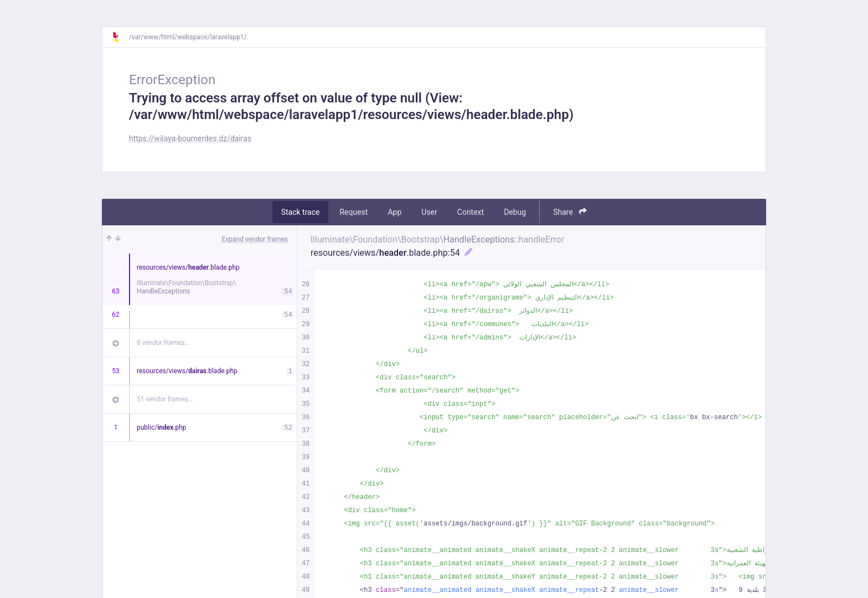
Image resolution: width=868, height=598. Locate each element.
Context (471, 212)
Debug (515, 212)
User (429, 212)
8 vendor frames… (163, 343)
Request (353, 212)
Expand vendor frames (255, 239)
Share (570, 212)
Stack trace (301, 212)
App (394, 212)
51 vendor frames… (165, 399)
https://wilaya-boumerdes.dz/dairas (190, 138)
